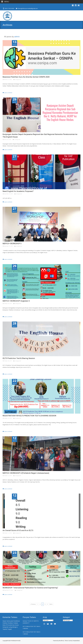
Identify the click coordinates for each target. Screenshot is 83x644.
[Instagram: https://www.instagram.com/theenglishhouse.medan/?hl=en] (44, 624)
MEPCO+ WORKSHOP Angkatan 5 (16, 301)
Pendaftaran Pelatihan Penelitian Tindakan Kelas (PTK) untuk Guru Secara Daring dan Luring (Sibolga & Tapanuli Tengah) (11, 625)
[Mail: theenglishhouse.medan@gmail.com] (48, 624)
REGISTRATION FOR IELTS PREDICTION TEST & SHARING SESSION (29, 416)
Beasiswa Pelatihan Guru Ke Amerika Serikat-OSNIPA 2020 (26, 77)
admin (17, 36)
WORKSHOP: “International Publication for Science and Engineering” (30, 588)
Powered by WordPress (59, 641)
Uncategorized (18, 80)
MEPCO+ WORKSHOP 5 (12, 244)
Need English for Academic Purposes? (18, 191)
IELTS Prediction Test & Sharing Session (19, 358)
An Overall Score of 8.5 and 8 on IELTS (18, 530)
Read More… (6, 89)
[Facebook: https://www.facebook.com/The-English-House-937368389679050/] (51, 624)
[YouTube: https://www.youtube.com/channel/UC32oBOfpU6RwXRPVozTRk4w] (55, 624)
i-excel (70, 641)
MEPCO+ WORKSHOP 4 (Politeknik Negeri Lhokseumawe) (26, 473)
